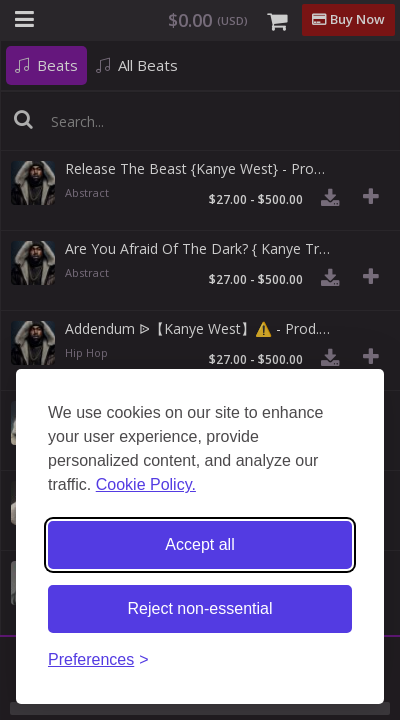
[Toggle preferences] (98, 660)
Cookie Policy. (146, 484)
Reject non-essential (200, 608)
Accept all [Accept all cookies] (199, 544)
